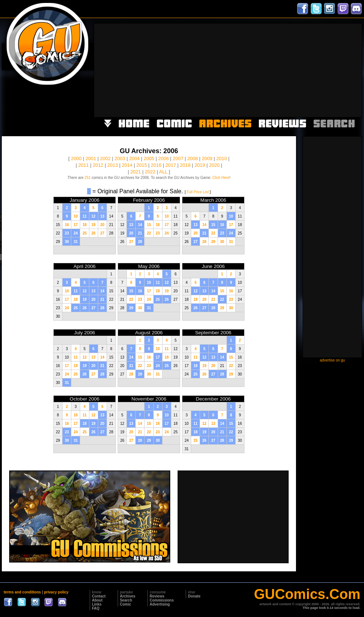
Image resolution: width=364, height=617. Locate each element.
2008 (192, 158)
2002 (105, 158)
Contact (99, 596)
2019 (200, 165)
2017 (171, 165)
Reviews (157, 596)
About (97, 600)
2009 (207, 158)
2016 (156, 165)
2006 (163, 158)
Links (97, 604)
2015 (142, 165)
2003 (120, 158)
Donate (194, 596)
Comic (126, 604)
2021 (135, 172)
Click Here (221, 178)
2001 (91, 158)
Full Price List (198, 192)
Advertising (160, 604)
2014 (127, 165)
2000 (76, 158)
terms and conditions (22, 592)
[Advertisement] (308, 70)
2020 (214, 165)
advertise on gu (332, 360)
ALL (163, 172)
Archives (128, 596)
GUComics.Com (307, 594)
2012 (98, 165)
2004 (134, 158)
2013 (113, 165)
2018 (185, 165)
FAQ (96, 608)
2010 (222, 158)
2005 (149, 158)
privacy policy (56, 592)
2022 (150, 172)
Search (126, 600)
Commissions (162, 600)
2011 (84, 165)
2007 (178, 158)
